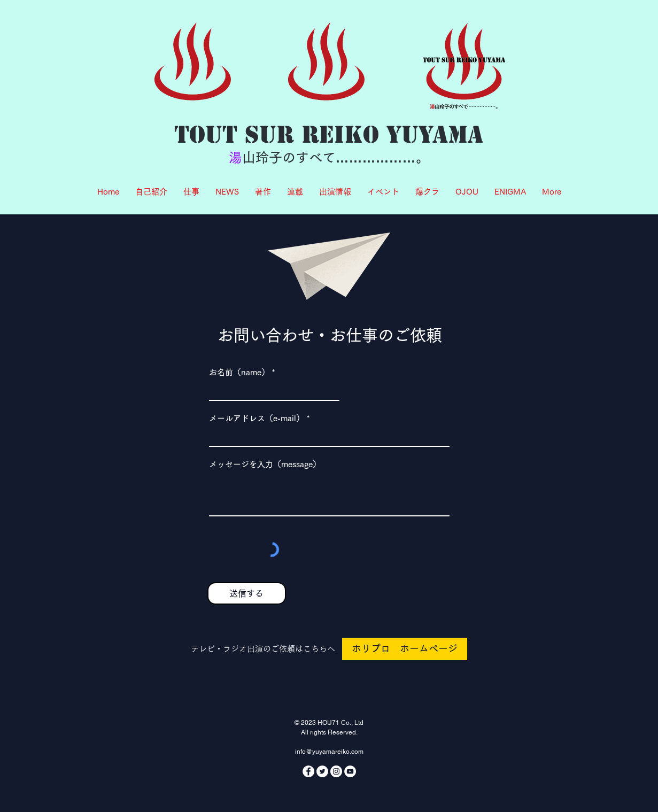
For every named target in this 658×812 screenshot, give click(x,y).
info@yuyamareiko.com (329, 752)
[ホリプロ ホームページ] (405, 649)
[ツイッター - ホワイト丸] (322, 771)
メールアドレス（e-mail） (257, 418)
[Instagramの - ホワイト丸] (336, 771)
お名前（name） (239, 372)
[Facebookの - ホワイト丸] (308, 771)
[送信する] (247, 593)
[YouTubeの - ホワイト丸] (350, 771)
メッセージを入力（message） (265, 464)
